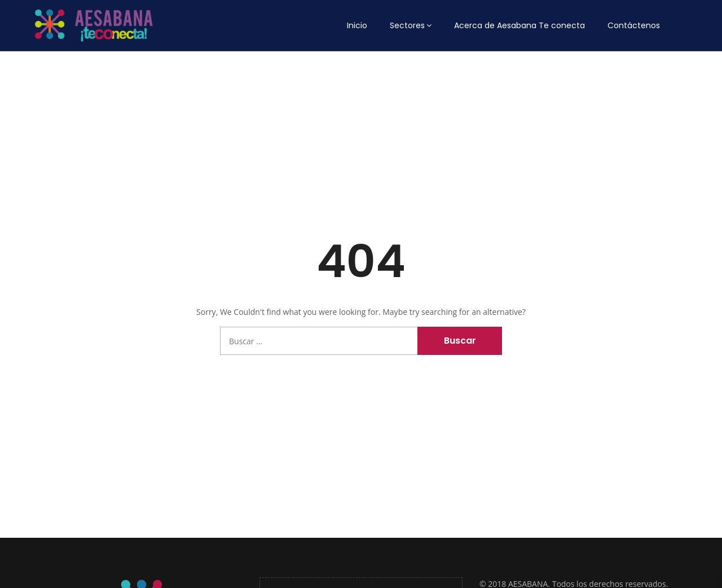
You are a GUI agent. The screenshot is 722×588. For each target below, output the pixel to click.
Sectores (407, 25)
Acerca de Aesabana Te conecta (520, 25)
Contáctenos (634, 25)
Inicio (357, 25)
